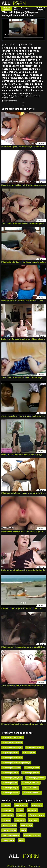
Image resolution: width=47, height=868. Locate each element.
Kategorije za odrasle (40, 8)
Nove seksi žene (27, 8)
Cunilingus (12, 96)
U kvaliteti (10, 98)
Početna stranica (6, 8)
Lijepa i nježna (25, 96)
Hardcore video (18, 8)
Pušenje (37, 96)
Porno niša (34, 866)
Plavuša (32, 96)
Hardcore (18, 96)
